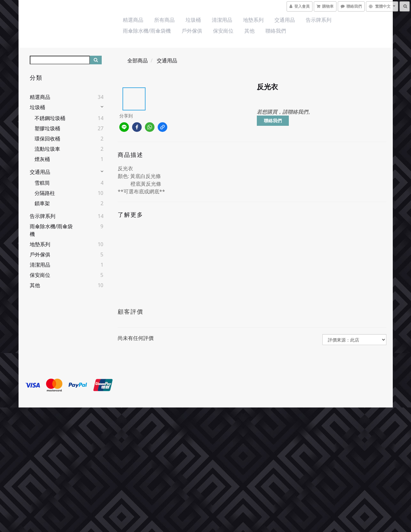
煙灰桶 (42, 159)
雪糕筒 (42, 183)
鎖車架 (42, 203)
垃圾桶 (193, 20)
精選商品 (133, 20)
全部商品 (138, 60)
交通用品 (285, 20)
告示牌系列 (319, 20)
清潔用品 (222, 20)
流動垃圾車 (47, 149)
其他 (249, 31)
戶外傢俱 (192, 31)
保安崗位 (223, 31)
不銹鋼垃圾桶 (50, 118)
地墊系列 (253, 20)
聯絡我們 (276, 31)
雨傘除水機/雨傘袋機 (147, 31)
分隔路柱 (45, 193)
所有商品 (164, 20)
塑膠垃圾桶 (47, 128)
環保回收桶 (47, 139)
